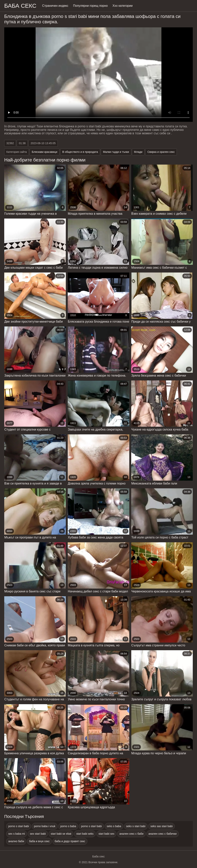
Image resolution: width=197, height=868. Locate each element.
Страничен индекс (55, 6)
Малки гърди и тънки (116, 152)
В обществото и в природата (80, 152)
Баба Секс (20, 6)
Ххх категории (123, 6)
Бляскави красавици (45, 152)
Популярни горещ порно (90, 6)
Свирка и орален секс (161, 152)
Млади (138, 152)
